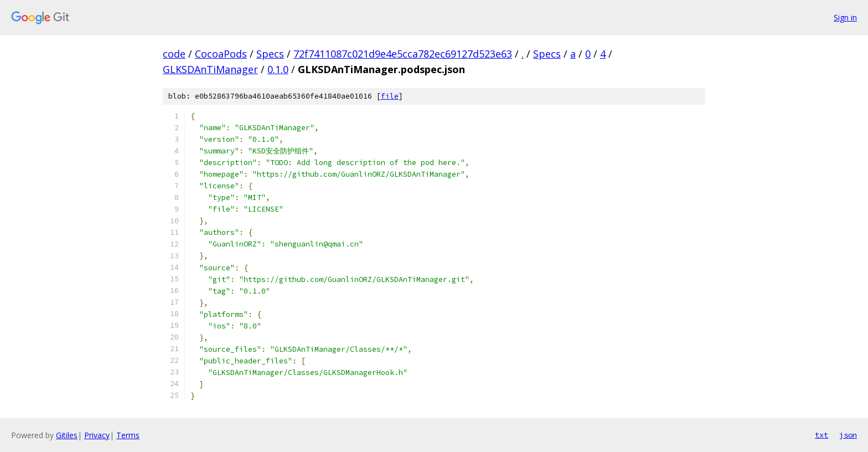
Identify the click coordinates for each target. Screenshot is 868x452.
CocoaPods (221, 54)
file (390, 96)
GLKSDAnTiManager (210, 69)
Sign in (845, 17)
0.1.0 (278, 69)
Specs (270, 54)
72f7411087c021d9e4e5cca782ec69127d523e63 (403, 54)
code (174, 54)
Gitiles (67, 435)
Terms (128, 435)
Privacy (97, 435)
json (848, 435)
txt (821, 435)
